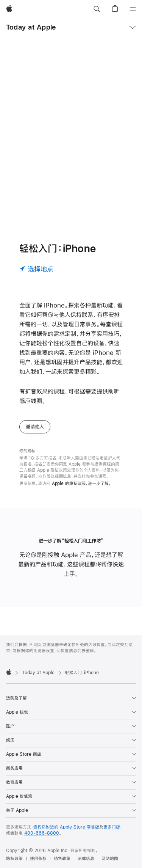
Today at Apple (31, 27)
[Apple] (9, 9)
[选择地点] (36, 269)
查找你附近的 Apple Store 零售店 (66, 827)
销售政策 (62, 859)
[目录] (133, 9)
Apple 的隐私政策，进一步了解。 (82, 483)
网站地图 (110, 859)
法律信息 (86, 859)
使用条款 (38, 859)
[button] (97, 9)
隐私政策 (14, 859)
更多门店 (112, 827)
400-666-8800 (42, 833)
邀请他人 (35, 427)
